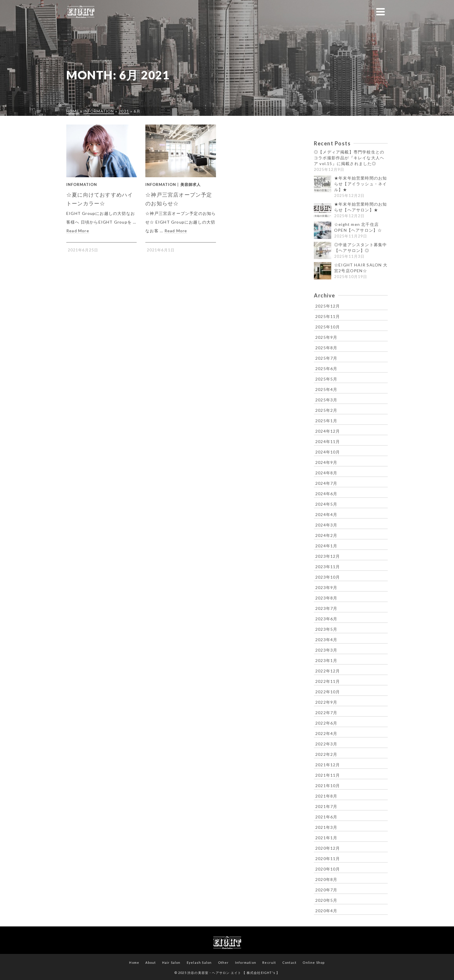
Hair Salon (171, 962)
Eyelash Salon (199, 962)
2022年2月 (326, 754)
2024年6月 (326, 494)
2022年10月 (328, 692)
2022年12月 (328, 671)
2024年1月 (326, 546)
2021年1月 (326, 838)
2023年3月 (326, 650)
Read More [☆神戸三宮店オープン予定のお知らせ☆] (176, 231)
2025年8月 (326, 348)
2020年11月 (328, 859)
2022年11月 (328, 681)
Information (82, 184)
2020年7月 (326, 890)
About (151, 962)
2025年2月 (326, 410)
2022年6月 (326, 723)
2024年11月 (328, 441)
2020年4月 (326, 911)
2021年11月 (328, 775)
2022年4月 (326, 733)
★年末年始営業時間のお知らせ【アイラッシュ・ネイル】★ (360, 184)
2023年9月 (326, 587)
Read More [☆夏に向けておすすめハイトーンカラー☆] (78, 231)
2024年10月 (328, 452)
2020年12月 (328, 848)
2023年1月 (326, 660)
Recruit (269, 962)
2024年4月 (326, 514)
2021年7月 (326, 806)
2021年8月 (326, 796)
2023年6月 (326, 619)
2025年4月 (326, 389)
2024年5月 (326, 504)
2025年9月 (326, 337)
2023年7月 (326, 608)
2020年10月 (328, 869)
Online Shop (314, 962)
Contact (289, 962)
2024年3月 (326, 525)
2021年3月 (326, 827)
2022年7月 (326, 713)
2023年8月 (326, 598)
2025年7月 (326, 358)
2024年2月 (326, 535)
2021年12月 (328, 765)
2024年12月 (328, 431)
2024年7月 (326, 483)
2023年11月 (328, 567)
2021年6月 (326, 817)
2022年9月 (326, 702)
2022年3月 (326, 744)
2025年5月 (326, 379)
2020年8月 (326, 879)
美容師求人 (191, 184)
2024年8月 (326, 473)
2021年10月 (328, 786)
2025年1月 (326, 421)
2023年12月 (328, 556)
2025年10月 (328, 327)
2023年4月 (326, 640)
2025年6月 (326, 369)
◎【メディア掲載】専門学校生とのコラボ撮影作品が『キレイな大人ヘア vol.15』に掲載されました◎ (349, 158)
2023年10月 (328, 577)
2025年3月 (326, 400)
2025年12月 (328, 306)
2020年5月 (326, 900)
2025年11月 (328, 316)
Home (134, 962)
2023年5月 (326, 629)
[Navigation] (380, 12)
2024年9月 (326, 462)
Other (224, 962)
